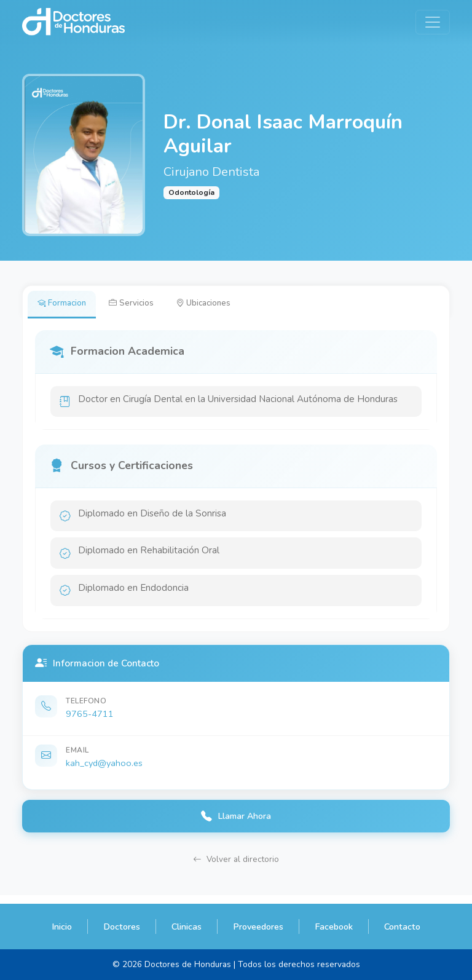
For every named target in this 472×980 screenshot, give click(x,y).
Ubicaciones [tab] (214, 304)
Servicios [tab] (137, 304)
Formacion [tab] (64, 304)
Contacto (402, 927)
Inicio (62, 927)
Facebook (334, 927)
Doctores (122, 927)
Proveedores (258, 927)
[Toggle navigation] (433, 22)
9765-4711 (90, 721)
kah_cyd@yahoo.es (104, 770)
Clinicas (187, 927)
